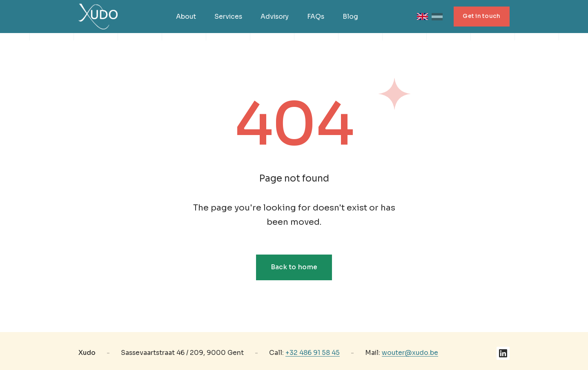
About (186, 17)
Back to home (294, 267)
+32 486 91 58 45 (313, 353)
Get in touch (481, 16)
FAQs (316, 17)
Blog (350, 17)
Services (228, 17)
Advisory (275, 17)
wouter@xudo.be (410, 353)
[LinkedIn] (503, 353)
